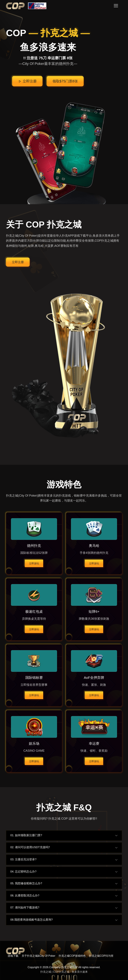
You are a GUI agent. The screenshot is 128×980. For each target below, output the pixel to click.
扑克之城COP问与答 (101, 956)
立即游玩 (34, 563)
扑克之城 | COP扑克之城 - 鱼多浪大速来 (64, 972)
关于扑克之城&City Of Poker (38, 956)
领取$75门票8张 (65, 81)
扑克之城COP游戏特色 (72, 956)
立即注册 (27, 81)
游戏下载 (13, 956)
